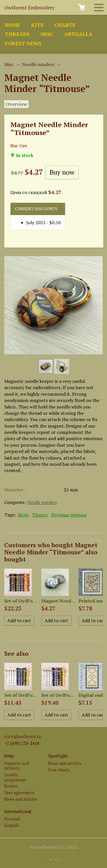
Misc (47, 34)
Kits (37, 25)
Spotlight (58, 756)
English (11, 825)
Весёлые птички (69, 515)
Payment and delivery (17, 766)
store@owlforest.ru (23, 737)
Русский (12, 819)
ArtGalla (78, 34)
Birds (23, 515)
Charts (65, 25)
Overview (16, 104)
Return (11, 786)
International (18, 811)
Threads (17, 34)
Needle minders (38, 64)
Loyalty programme (15, 777)
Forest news (23, 43)
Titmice (40, 515)
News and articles (21, 799)
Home (13, 25)
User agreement (19, 793)
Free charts (59, 770)
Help (9, 756)
